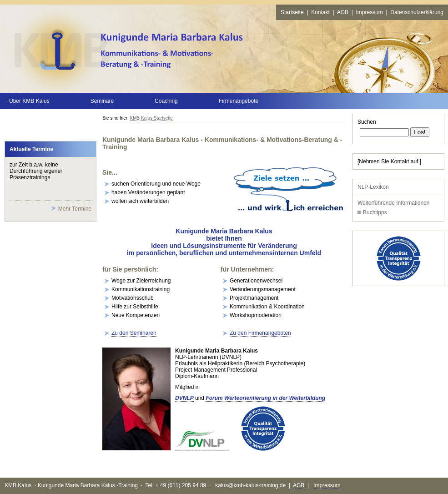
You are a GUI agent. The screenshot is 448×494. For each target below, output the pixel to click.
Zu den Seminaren (134, 333)
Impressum (369, 12)
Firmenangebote (239, 101)
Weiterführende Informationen (394, 203)
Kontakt (320, 12)
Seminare (102, 101)
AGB (343, 12)
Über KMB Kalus (29, 101)
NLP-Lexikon (373, 187)
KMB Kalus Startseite (151, 118)
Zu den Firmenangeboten (260, 333)
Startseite (292, 12)
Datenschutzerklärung (417, 12)
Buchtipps (375, 212)
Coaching (166, 101)
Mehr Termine (75, 209)
